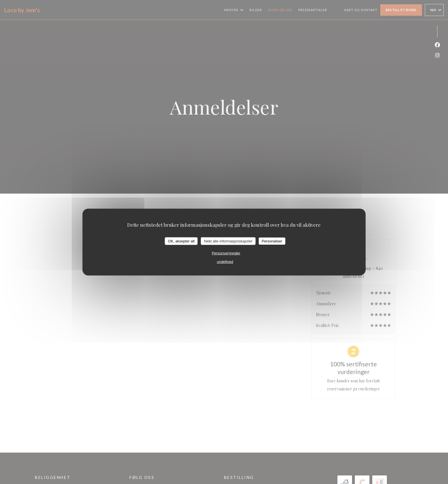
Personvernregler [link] (226, 253)
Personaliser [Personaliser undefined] (272, 241)
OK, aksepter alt (181, 241)
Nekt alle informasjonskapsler (228, 241)
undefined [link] (225, 262)
